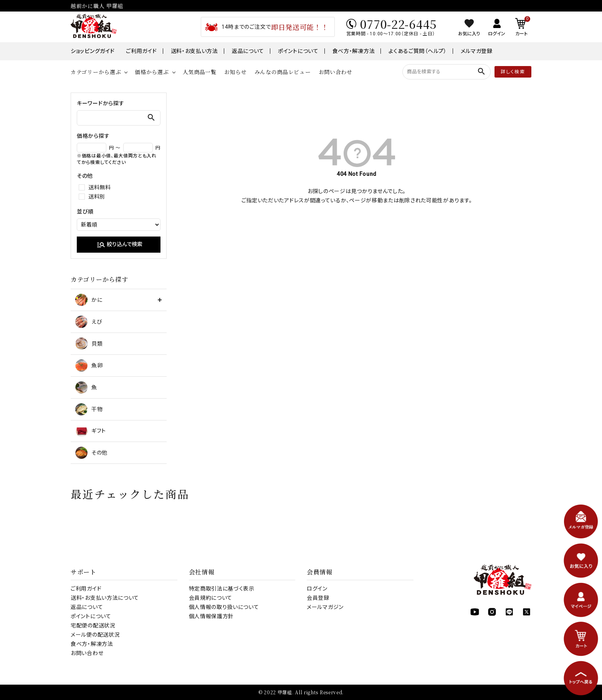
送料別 (97, 197)
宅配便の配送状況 (93, 626)
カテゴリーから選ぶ (96, 72)
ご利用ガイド (141, 51)
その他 (91, 453)
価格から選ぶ (152, 72)
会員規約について (211, 598)
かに (89, 300)
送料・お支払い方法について (105, 598)
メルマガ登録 (477, 51)
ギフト (91, 431)
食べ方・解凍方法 (354, 51)
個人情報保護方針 (212, 616)
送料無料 (100, 187)
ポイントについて (298, 51)
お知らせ (236, 72)
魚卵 (89, 366)
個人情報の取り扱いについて (224, 607)
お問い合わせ (336, 72)
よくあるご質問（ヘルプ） (418, 51)
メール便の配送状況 (95, 635)
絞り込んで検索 (119, 245)
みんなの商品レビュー (283, 72)
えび (89, 322)
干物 (89, 409)
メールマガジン (325, 607)
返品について (248, 51)
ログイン (317, 589)
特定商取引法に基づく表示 (222, 589)
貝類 (89, 344)
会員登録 (318, 598)
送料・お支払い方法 (194, 51)
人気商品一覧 (200, 72)
